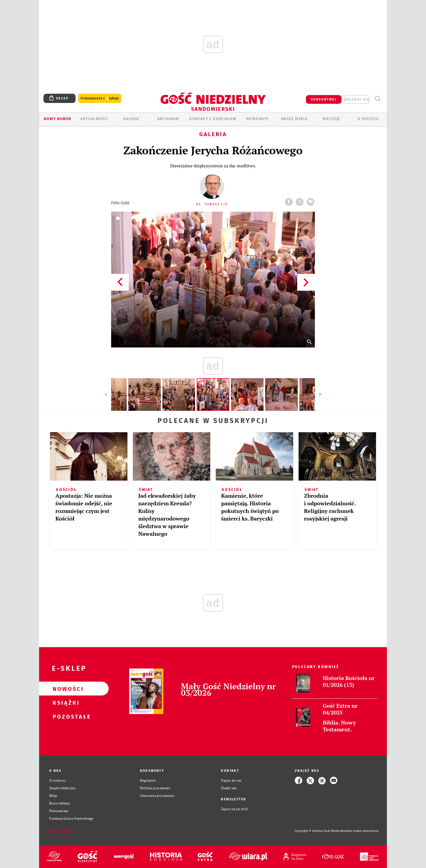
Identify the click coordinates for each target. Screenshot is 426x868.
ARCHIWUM (168, 119)
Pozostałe (65, 716)
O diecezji (368, 119)
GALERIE (131, 119)
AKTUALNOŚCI (94, 119)
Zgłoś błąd (62, 831)
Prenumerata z (100, 98)
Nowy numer (57, 119)
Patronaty (258, 119)
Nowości (65, 689)
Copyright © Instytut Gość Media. (317, 831)
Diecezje (331, 119)
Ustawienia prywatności (157, 796)
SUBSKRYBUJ (324, 99)
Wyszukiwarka (378, 99)
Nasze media (294, 119)
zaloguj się (357, 99)
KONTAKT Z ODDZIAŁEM (213, 119)
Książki (65, 703)
